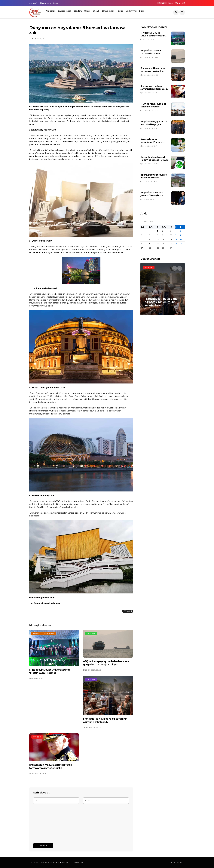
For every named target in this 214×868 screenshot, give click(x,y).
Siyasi (87, 11)
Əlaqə (56, 3)
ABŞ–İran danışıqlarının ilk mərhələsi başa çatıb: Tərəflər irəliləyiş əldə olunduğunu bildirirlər (154, 126)
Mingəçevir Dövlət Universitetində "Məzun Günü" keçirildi (50, 671)
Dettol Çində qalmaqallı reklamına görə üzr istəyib (154, 159)
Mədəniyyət (131, 11)
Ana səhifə (33, 3)
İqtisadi (96, 11)
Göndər (43, 846)
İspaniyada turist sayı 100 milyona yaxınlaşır (154, 176)
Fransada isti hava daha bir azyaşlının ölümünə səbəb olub (105, 720)
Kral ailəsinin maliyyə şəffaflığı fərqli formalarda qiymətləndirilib (50, 766)
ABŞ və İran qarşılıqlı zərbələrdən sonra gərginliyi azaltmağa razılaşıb (106, 663)
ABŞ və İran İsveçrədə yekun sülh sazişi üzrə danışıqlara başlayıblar (152, 195)
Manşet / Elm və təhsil (44, 633)
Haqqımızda (45, 3)
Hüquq (120, 11)
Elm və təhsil (108, 11)
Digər (142, 11)
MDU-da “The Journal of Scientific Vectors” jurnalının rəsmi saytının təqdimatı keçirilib (153, 108)
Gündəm (78, 11)
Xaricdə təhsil (65, 11)
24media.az (57, 862)
